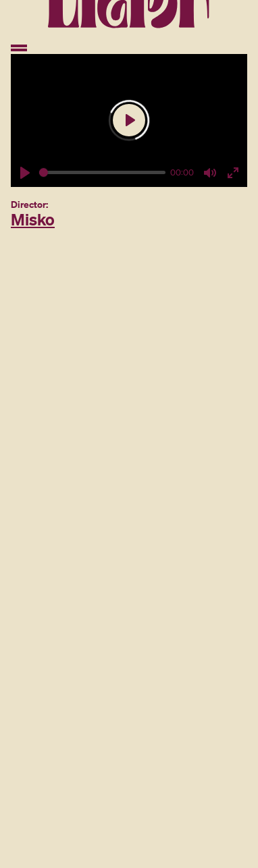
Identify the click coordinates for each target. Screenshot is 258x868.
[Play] (25, 173)
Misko (33, 219)
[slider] (102, 172)
